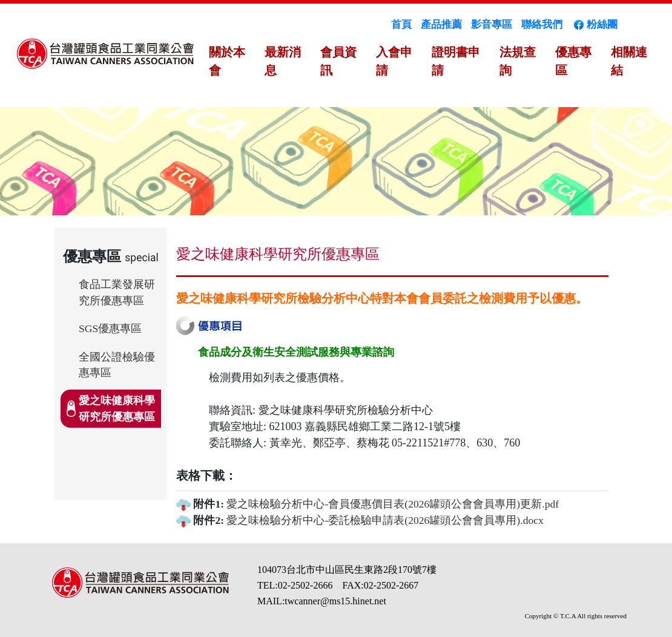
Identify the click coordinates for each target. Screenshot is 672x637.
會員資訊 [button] (338, 61)
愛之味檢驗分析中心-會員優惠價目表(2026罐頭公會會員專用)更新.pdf (393, 504)
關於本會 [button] (227, 61)
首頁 (401, 24)
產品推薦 (441, 24)
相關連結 (629, 61)
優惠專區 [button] (573, 61)
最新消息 (283, 61)
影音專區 (492, 24)
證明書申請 (456, 61)
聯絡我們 (542, 24)
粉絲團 (595, 24)
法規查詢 (518, 61)
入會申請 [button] (394, 61)
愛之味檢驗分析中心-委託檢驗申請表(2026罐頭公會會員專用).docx (385, 520)
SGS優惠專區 (110, 328)
